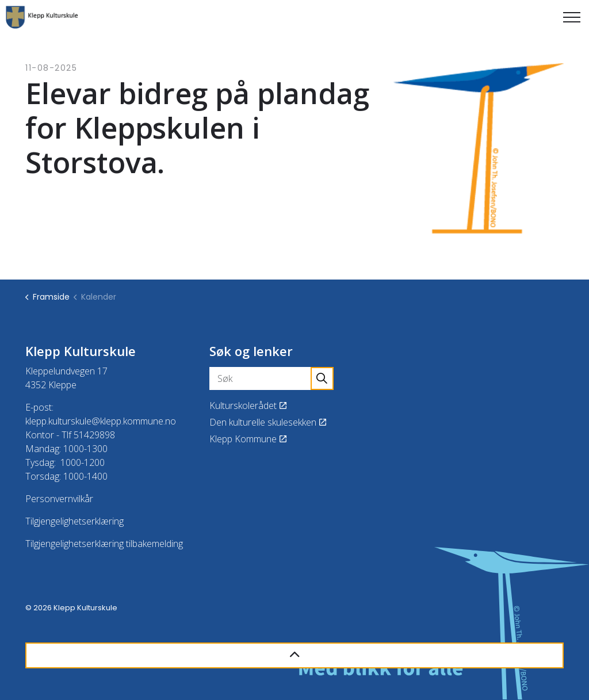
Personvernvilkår (59, 499)
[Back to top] (294, 655)
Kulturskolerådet (248, 406)
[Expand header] (572, 17)
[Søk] (271, 378)
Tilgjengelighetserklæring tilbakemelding (104, 544)
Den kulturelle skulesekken (268, 422)
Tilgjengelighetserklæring (74, 521)
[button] (322, 378)
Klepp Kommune (248, 439)
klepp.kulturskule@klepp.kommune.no (101, 421)
